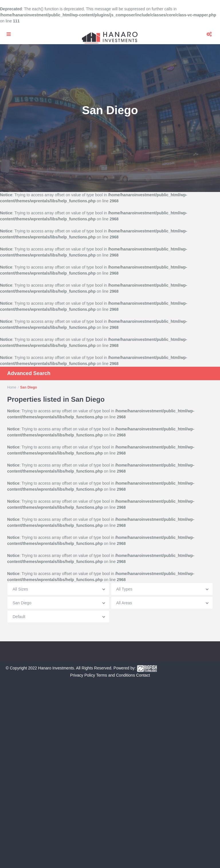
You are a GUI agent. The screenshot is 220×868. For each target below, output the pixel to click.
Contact (143, 675)
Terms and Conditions (116, 675)
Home (12, 387)
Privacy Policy (83, 675)
